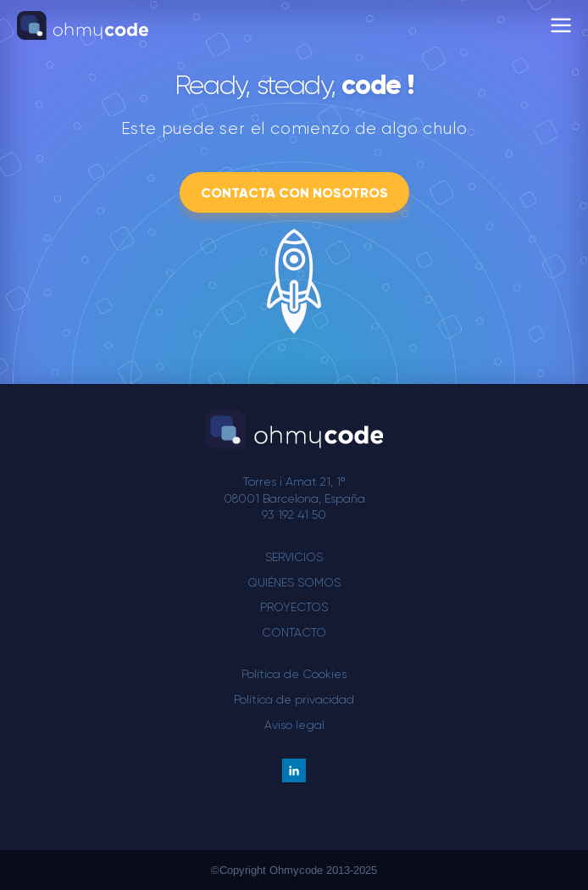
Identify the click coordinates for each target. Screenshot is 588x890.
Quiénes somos (294, 582)
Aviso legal (294, 725)
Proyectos (294, 607)
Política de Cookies (294, 674)
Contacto (294, 632)
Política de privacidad (294, 699)
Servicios (294, 557)
